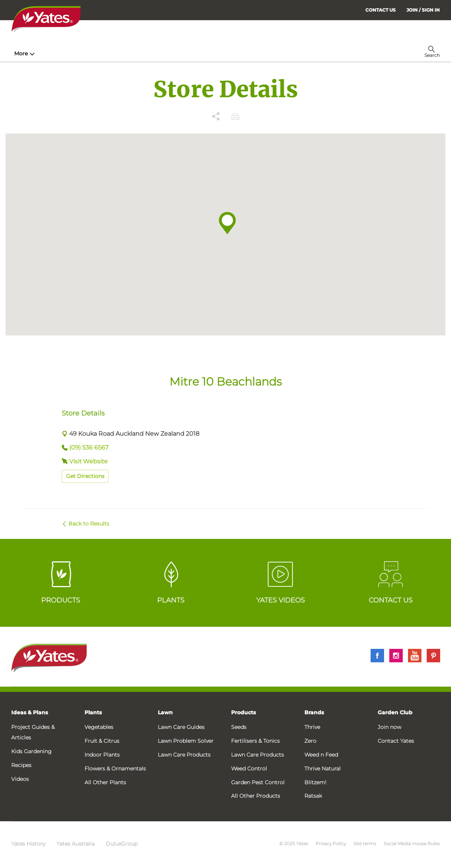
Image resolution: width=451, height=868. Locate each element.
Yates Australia (76, 844)
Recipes (21, 765)
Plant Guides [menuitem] (155, 53)
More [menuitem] (304, 53)
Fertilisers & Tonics (255, 741)
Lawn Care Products (184, 755)
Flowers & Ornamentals (115, 769)
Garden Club (395, 712)
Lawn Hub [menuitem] (205, 53)
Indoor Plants (102, 755)
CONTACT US (381, 10)
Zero (310, 741)
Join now (389, 727)
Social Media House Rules (412, 844)
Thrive (312, 727)
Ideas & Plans (30, 712)
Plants (93, 712)
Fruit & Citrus (102, 741)
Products (243, 712)
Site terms (365, 844)
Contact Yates (396, 741)
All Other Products (256, 796)
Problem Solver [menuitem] (260, 53)
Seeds (239, 727)
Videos (20, 779)
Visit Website (88, 461)
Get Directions (85, 476)
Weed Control (249, 769)
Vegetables (99, 727)
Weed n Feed (321, 755)
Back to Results (89, 524)
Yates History (28, 844)
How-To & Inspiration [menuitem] (45, 53)
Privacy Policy (331, 844)
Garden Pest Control (258, 782)
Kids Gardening (31, 751)
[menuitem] (423, 10)
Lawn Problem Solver (186, 741)
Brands (314, 712)
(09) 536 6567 (89, 447)
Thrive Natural (323, 769)
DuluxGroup (122, 844)
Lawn (165, 712)
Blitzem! (315, 782)
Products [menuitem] (105, 53)
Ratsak (313, 796)
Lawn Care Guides (181, 727)
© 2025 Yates (294, 844)
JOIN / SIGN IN (423, 10)
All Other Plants (105, 782)
